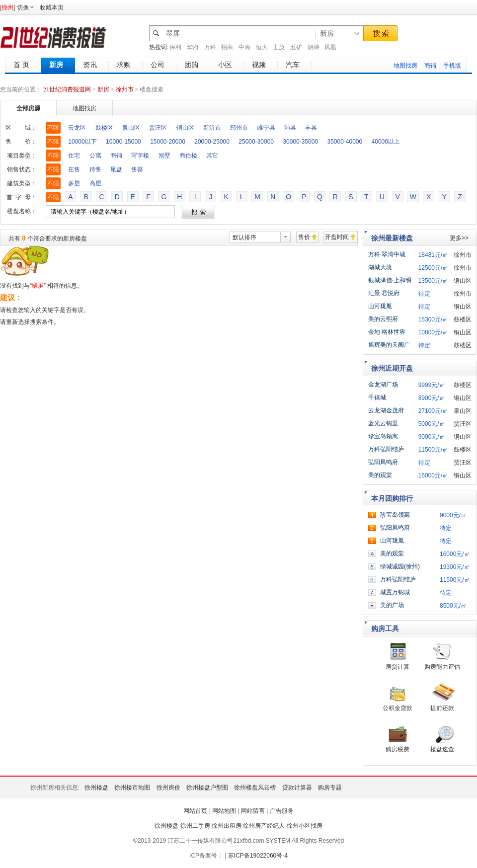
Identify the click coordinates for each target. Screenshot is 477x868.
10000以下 (82, 142)
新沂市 (212, 128)
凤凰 (330, 47)
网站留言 (253, 811)
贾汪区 (158, 128)
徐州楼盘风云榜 (255, 788)
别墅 (164, 156)
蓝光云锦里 (383, 423)
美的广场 (392, 605)
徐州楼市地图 (132, 788)
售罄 (137, 169)
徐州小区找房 (305, 826)
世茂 (279, 47)
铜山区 (185, 128)
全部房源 (28, 108)
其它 (212, 156)
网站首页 (195, 811)
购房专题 (330, 788)
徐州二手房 (195, 826)
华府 (193, 47)
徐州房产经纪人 (264, 826)
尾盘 (116, 169)
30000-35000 (300, 142)
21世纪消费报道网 (67, 89)
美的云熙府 (383, 319)
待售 (95, 169)
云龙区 (77, 128)
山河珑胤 (380, 306)
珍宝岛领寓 (383, 436)
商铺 (430, 66)
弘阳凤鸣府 (383, 462)
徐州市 (125, 89)
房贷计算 (397, 667)
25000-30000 (256, 142)
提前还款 (442, 708)
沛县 (290, 128)
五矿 (296, 47)
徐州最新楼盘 (392, 238)
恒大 (262, 47)
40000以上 (386, 142)
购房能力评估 (442, 667)
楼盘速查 (442, 749)
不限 (53, 128)
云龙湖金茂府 (386, 410)
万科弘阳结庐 (386, 449)
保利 (175, 47)
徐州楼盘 (96, 788)
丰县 (311, 128)
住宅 (74, 156)
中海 (244, 47)
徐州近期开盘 (392, 368)
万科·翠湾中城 (387, 254)
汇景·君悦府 (384, 293)
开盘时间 (337, 237)
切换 (23, 7)
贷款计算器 (297, 788)
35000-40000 (345, 142)
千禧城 (377, 397)
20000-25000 (212, 142)
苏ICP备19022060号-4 (258, 856)
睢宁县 (266, 128)
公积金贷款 (397, 708)
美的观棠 (380, 475)
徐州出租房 (227, 826)
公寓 (95, 156)
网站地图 (224, 811)
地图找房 (405, 66)
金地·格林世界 (387, 332)
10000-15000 (123, 142)
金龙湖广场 (383, 385)
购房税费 (397, 749)
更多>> (459, 238)
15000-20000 (168, 142)
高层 (95, 183)
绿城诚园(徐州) (400, 566)
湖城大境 (380, 267)
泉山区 (131, 128)
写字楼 (140, 156)
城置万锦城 (395, 592)
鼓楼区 (104, 128)
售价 (304, 237)
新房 (104, 89)
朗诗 (314, 47)
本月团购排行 (392, 498)
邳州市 (239, 128)
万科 (210, 47)
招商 (227, 47)
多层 (74, 183)
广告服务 (282, 811)
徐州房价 (168, 788)
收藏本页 (52, 7)
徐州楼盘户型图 (207, 788)
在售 (74, 169)
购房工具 (385, 629)
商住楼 (188, 156)
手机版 (452, 66)
